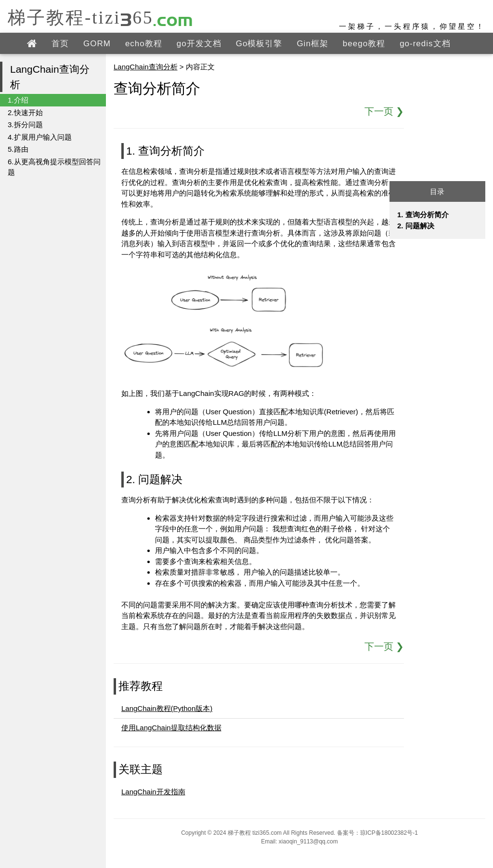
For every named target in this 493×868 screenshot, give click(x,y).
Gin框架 (312, 44)
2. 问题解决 (416, 226)
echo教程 (144, 44)
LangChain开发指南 (153, 792)
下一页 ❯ (384, 111)
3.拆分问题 (25, 125)
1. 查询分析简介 (423, 215)
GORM (97, 44)
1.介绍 (18, 100)
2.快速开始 (25, 112)
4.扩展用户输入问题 (40, 137)
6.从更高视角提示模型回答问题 (54, 167)
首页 (60, 44)
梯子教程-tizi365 (101, 17)
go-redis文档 (425, 44)
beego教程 (364, 44)
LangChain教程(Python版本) (167, 708)
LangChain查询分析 (146, 67)
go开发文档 (199, 44)
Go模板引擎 (259, 44)
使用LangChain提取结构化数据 (171, 728)
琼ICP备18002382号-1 (389, 833)
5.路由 (18, 149)
